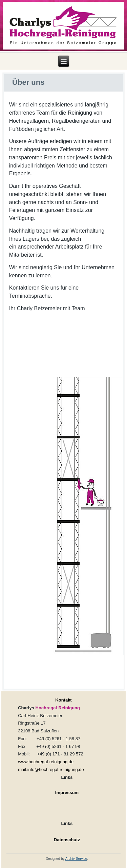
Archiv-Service (76, 859)
